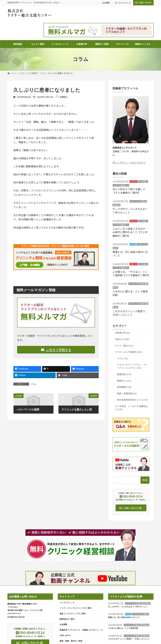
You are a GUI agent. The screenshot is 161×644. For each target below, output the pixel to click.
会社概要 (106, 3)
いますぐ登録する (56, 350)
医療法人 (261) (124, 381)
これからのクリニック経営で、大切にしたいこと (129, 639)
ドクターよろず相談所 (138, 201)
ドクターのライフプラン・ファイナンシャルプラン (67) (132, 366)
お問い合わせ (143, 3)
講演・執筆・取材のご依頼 (71, 641)
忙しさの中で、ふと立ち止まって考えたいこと (128, 606)
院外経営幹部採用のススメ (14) (132, 400)
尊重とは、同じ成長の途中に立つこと (124, 617)
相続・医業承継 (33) (127, 393)
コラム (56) (122, 358)
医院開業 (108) (124, 387)
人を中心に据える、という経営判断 (123, 628)
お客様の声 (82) (122, 333)
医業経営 (117, 205)
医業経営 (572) (124, 374)
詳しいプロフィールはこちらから (129, 163)
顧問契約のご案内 (67, 619)
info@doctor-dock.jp (16, 617)
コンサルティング (67, 603)
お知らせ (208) (122, 339)
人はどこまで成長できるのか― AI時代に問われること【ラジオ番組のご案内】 (130, 232)
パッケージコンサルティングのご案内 (76, 608)
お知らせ (133, 182)
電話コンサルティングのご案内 (73, 614)
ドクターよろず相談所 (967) (128, 352)
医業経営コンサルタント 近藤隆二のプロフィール (81, 630)
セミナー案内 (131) (124, 346)
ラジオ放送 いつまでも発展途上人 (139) (131, 408)
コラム (33, 384)
